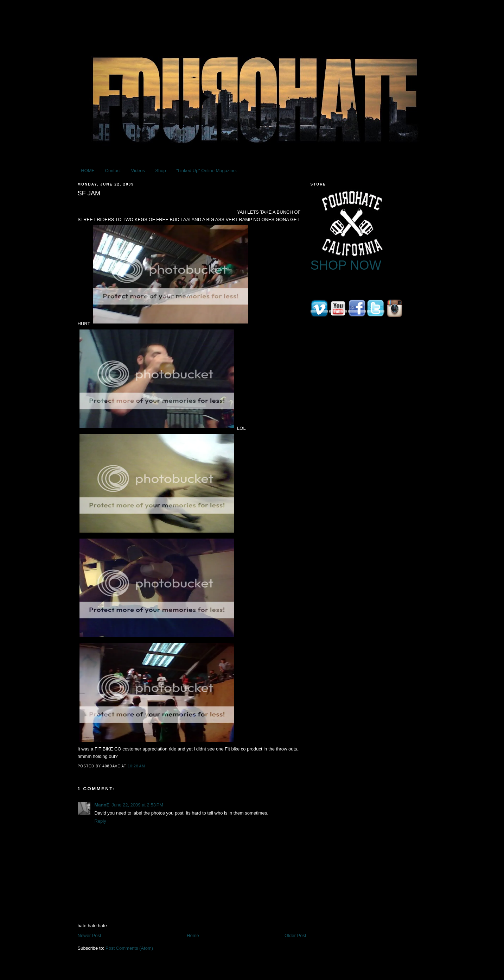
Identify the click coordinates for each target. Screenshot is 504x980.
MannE (102, 805)
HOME (88, 171)
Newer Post (90, 935)
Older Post (295, 935)
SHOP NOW (346, 265)
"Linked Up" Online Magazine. (207, 171)
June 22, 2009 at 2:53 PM (137, 805)
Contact (113, 171)
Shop (160, 171)
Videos (138, 171)
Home (193, 935)
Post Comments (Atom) (129, 948)
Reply (100, 821)
